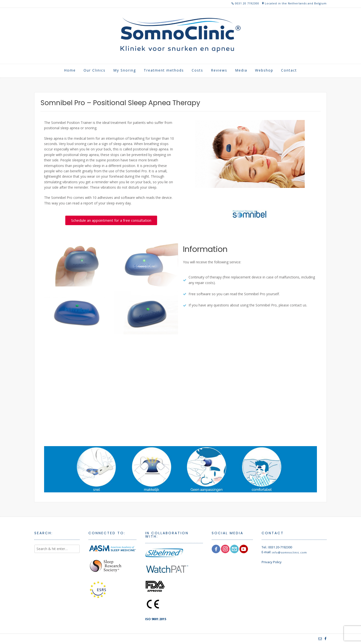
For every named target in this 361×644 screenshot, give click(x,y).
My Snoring (125, 70)
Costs (197, 70)
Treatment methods (164, 70)
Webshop (264, 70)
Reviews (219, 70)
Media (241, 70)
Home (70, 70)
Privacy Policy (272, 562)
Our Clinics (95, 70)
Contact (289, 70)
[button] (111, 220)
